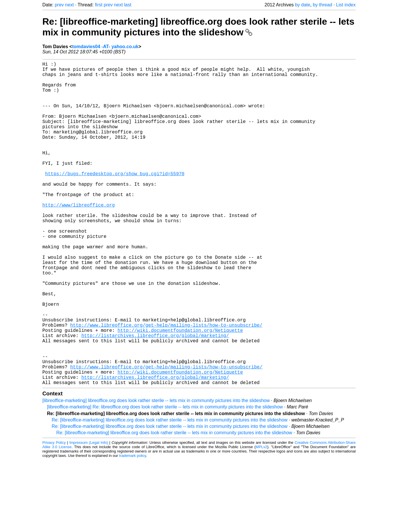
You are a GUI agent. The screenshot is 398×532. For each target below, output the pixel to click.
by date (303, 5)
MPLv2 (261, 519)
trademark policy (133, 528)
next (69, 5)
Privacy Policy (54, 514)
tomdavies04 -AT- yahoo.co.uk (105, 47)
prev (59, 5)
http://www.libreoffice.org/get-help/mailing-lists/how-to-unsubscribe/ (166, 384)
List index (346, 5)
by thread (322, 5)
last (128, 5)
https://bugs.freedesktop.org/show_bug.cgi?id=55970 (115, 199)
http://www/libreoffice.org (79, 237)
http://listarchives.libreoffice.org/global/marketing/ (155, 397)
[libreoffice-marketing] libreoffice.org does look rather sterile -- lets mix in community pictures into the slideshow (156, 472)
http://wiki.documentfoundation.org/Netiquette (180, 390)
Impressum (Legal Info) (89, 514)
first (99, 5)
